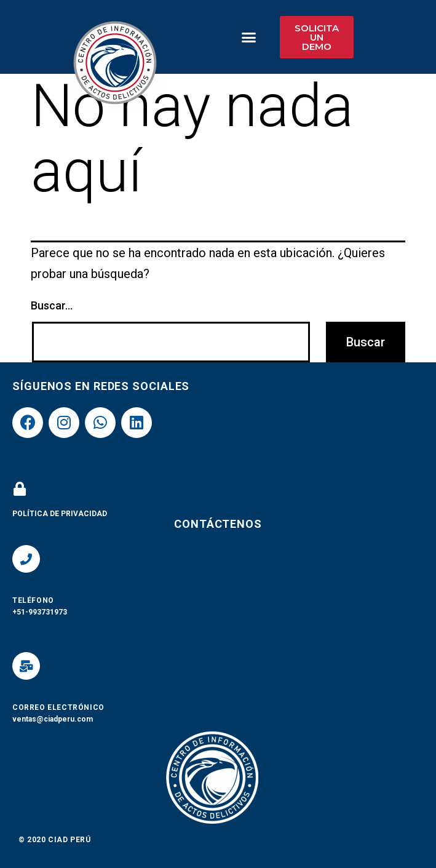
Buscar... (52, 305)
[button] (249, 37)
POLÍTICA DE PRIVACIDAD (60, 514)
